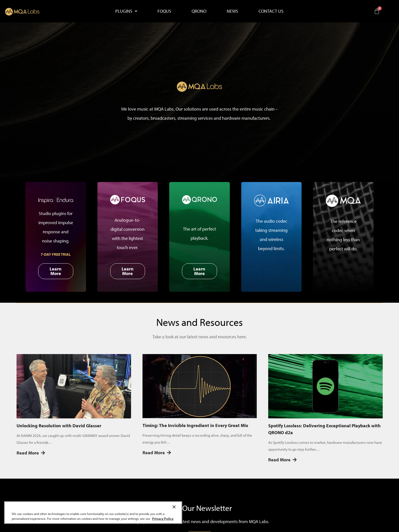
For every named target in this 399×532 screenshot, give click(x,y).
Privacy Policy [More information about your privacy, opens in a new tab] (163, 519)
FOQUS (164, 11)
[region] (93, 513)
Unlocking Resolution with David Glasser (59, 426)
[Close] (174, 507)
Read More (31, 453)
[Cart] (377, 11)
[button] (126, 11)
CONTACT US (271, 11)
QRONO (199, 11)
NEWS (232, 11)
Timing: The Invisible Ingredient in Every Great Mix (195, 425)
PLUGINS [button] (126, 11)
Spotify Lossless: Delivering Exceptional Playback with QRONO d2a (324, 429)
